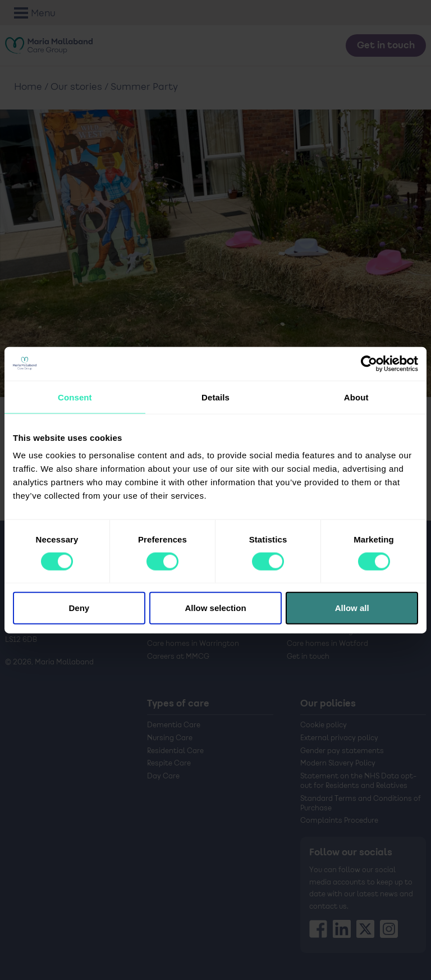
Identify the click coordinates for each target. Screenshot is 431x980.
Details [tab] (215, 397)
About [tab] (356, 397)
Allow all (352, 608)
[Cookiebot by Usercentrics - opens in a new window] (369, 363)
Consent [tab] (75, 397)
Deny (79, 608)
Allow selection (215, 608)
